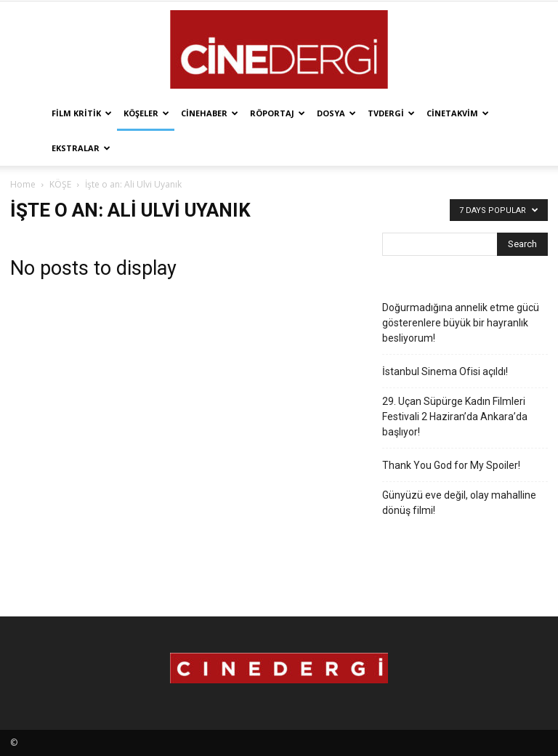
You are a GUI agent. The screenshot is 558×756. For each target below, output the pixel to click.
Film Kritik (82, 113)
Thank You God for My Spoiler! (451, 465)
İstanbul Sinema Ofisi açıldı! (445, 371)
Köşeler (146, 113)
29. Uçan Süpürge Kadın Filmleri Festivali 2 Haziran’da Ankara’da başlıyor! (455, 417)
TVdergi (391, 113)
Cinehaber (210, 113)
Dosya (336, 113)
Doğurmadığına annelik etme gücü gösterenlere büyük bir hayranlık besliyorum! (461, 323)
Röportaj (278, 113)
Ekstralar (81, 148)
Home (23, 184)
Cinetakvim (458, 113)
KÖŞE (60, 184)
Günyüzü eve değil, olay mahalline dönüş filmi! (459, 503)
